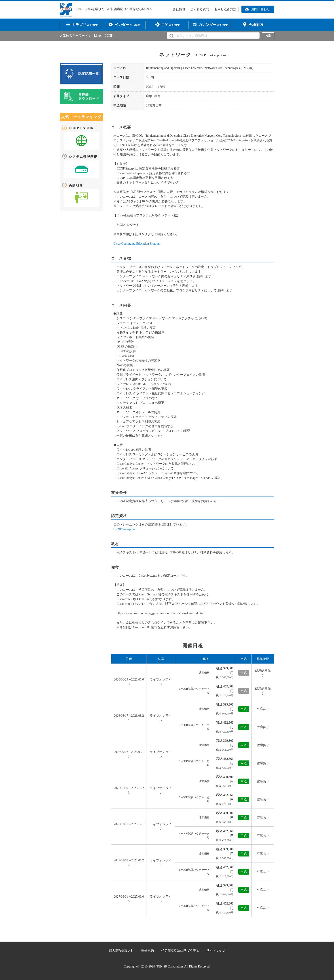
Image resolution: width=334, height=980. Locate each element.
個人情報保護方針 (121, 951)
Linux (98, 36)
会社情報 (179, 9)
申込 (244, 709)
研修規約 (148, 951)
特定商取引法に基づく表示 (180, 951)
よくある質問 (200, 9)
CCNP (109, 36)
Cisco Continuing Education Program (137, 244)
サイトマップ (216, 951)
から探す (85, 25)
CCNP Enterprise (124, 529)
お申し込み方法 (225, 9)
